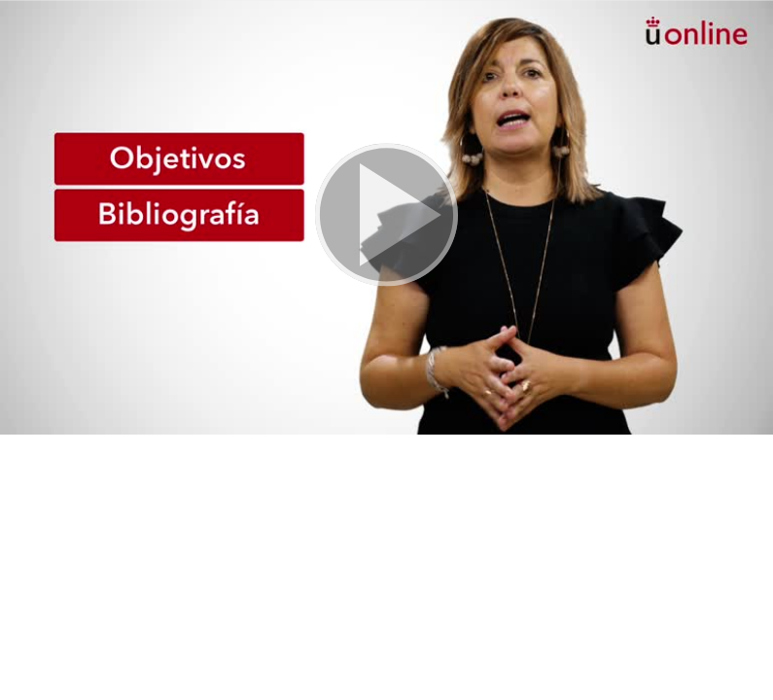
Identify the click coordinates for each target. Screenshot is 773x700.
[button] (386, 217)
